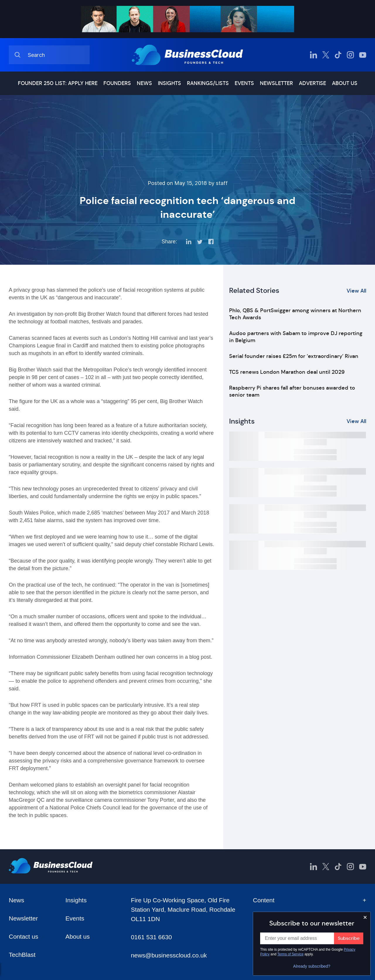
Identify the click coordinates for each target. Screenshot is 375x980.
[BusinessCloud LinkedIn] (313, 55)
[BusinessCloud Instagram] (350, 55)
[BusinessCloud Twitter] (326, 55)
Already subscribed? (312, 966)
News (144, 83)
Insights (169, 83)
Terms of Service (290, 954)
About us (345, 83)
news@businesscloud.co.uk (169, 955)
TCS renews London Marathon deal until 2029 (287, 372)
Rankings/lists (208, 83)
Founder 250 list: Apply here (58, 83)
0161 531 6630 (151, 937)
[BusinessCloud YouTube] (363, 55)
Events (244, 83)
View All (356, 291)
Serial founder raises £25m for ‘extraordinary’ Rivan (294, 356)
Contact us (23, 936)
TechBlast (22, 955)
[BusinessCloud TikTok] (338, 55)
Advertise (312, 83)
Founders (117, 83)
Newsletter (276, 83)
